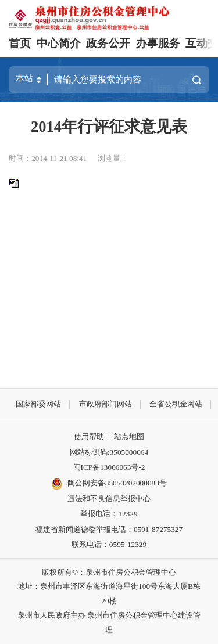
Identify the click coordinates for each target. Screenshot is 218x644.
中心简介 (59, 43)
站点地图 (129, 436)
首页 (20, 43)
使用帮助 (89, 436)
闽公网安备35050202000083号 (109, 484)
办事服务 (158, 43)
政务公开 (108, 43)
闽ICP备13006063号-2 (109, 467)
